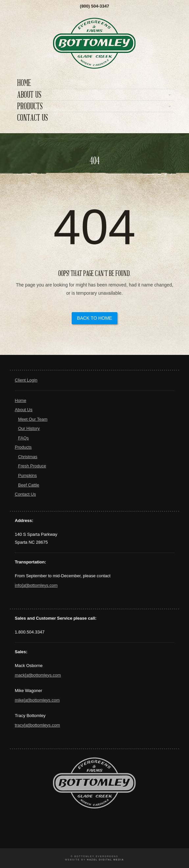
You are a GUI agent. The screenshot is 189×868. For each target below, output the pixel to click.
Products (30, 106)
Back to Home (94, 318)
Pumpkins (27, 475)
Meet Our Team (33, 419)
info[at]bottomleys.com (36, 585)
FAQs (24, 438)
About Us (29, 95)
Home (24, 83)
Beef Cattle (29, 485)
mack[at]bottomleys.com (38, 675)
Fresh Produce (32, 466)
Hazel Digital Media (105, 860)
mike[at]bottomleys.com (37, 700)
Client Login (26, 380)
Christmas (28, 457)
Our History (29, 428)
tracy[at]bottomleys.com (37, 725)
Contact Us (33, 118)
